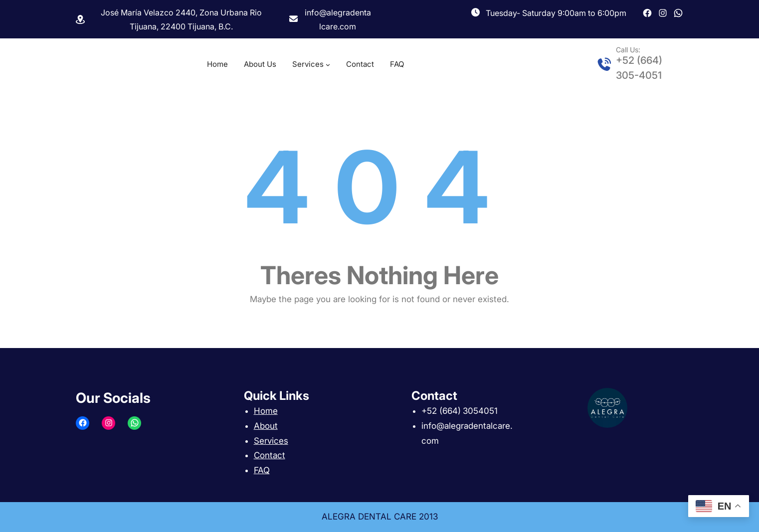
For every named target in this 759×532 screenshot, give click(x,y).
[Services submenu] (328, 65)
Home (266, 411)
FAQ (262, 470)
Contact (270, 455)
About (266, 426)
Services (271, 441)
